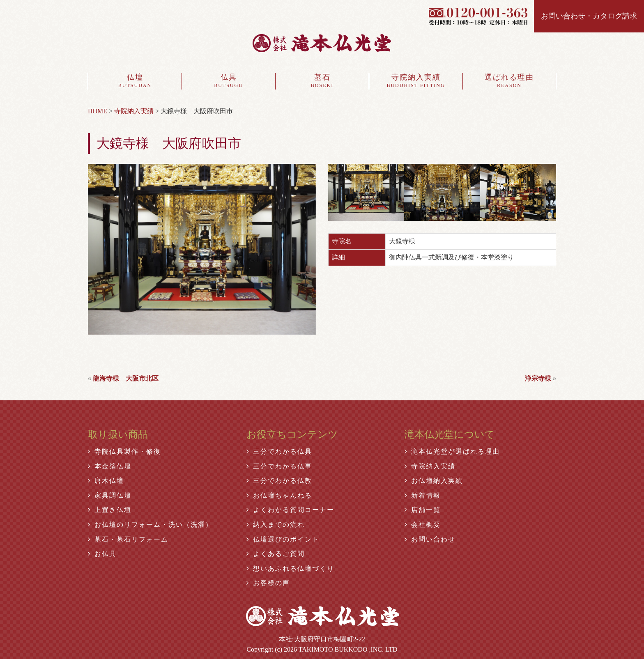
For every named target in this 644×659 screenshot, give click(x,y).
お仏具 (102, 554)
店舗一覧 (423, 510)
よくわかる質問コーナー (290, 510)
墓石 (322, 81)
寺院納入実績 (416, 81)
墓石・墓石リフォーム (128, 539)
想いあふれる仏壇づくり (290, 568)
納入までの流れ (276, 525)
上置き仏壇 (110, 510)
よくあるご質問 (276, 554)
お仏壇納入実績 (434, 481)
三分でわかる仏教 (279, 481)
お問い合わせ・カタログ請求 (589, 16)
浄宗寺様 (538, 378)
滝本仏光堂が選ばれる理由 (452, 451)
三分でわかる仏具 (279, 451)
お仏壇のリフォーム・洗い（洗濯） (150, 525)
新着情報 (423, 495)
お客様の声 (268, 583)
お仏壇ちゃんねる (279, 495)
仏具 (229, 81)
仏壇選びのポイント (283, 539)
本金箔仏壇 (110, 466)
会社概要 (423, 525)
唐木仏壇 (106, 481)
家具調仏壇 (110, 495)
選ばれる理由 (509, 81)
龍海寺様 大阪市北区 (126, 378)
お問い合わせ (430, 539)
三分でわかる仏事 (279, 466)
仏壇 (135, 81)
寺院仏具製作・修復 (124, 451)
